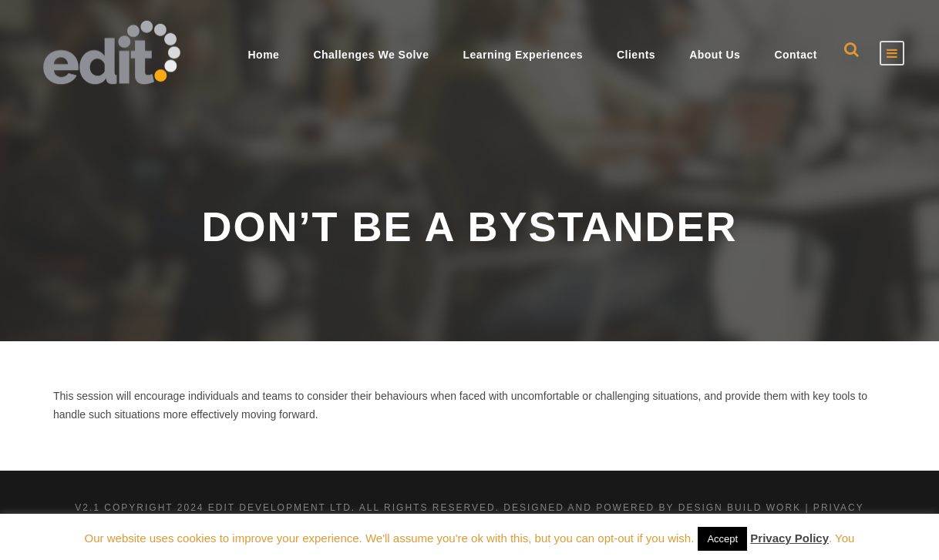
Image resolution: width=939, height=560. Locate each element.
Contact (796, 55)
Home (263, 55)
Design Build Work (740, 508)
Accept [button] (722, 539)
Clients (636, 55)
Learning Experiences (523, 55)
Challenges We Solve (371, 55)
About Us (715, 55)
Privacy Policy (789, 538)
